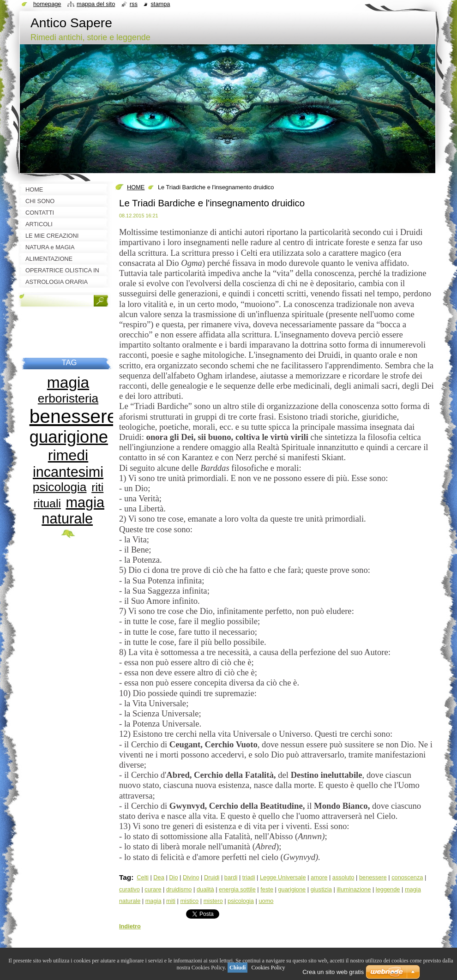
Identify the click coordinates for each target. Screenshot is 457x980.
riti (97, 487)
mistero (213, 901)
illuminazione (354, 889)
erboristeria (68, 398)
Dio (173, 877)
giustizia (321, 889)
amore (319, 877)
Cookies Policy (268, 968)
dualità (205, 889)
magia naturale (73, 510)
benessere (373, 877)
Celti (143, 877)
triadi (249, 877)
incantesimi (68, 472)
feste (267, 889)
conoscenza (407, 877)
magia (153, 901)
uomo (266, 901)
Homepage (47, 4)
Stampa (160, 4)
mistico (189, 901)
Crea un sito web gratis (333, 972)
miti (171, 901)
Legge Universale (283, 877)
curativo (129, 889)
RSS (134, 4)
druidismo (179, 889)
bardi (231, 877)
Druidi (212, 877)
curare (153, 889)
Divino (191, 877)
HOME (136, 187)
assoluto (343, 877)
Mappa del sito (96, 4)
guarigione (292, 889)
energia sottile (237, 889)
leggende (388, 889)
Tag (125, 877)
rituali (47, 503)
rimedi (68, 455)
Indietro (130, 926)
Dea (159, 877)
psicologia (241, 901)
